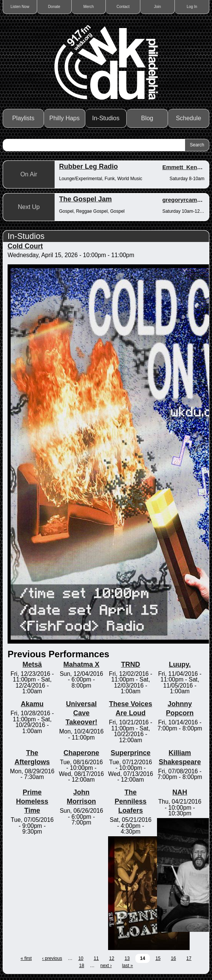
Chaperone (82, 753)
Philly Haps (64, 118)
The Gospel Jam (86, 199)
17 (189, 958)
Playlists (23, 118)
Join (157, 7)
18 (81, 966)
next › (106, 966)
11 (96, 958)
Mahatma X (81, 664)
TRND (130, 664)
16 (174, 958)
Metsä (32, 664)
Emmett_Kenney (185, 167)
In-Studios (106, 118)
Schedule (189, 118)
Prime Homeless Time (32, 801)
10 (81, 958)
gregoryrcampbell (186, 200)
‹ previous (52, 958)
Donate (54, 7)
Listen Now (20, 7)
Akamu (32, 704)
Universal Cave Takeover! (82, 713)
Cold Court (25, 246)
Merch (89, 7)
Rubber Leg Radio (89, 166)
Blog (147, 118)
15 (158, 958)
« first (26, 958)
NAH (180, 792)
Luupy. (180, 664)
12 (112, 958)
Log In (192, 7)
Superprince (131, 753)
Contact (123, 7)
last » (128, 966)
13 (127, 958)
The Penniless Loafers (130, 801)
